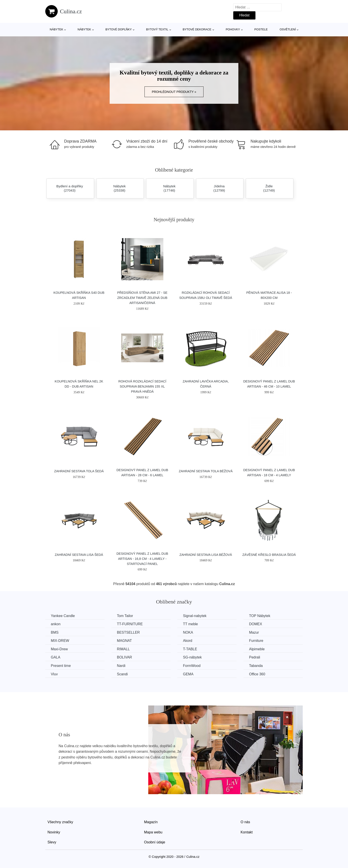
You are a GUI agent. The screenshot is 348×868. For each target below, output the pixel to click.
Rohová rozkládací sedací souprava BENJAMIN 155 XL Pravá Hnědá (142, 386)
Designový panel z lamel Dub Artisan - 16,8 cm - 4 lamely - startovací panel (142, 559)
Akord (188, 641)
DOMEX (256, 624)
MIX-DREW (60, 641)
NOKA (188, 632)
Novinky (54, 832)
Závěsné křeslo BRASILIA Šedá (269, 555)
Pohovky (233, 29)
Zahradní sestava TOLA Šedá (79, 471)
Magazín (151, 822)
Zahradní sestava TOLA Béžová (206, 471)
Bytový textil (157, 29)
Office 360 (257, 674)
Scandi (122, 674)
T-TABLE (190, 649)
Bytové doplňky (119, 29)
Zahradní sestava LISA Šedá (79, 555)
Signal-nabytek (195, 616)
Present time (61, 666)
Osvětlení (288, 29)
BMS (55, 632)
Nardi (121, 666)
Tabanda (256, 666)
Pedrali (255, 657)
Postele (261, 29)
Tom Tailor (125, 616)
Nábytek (56, 29)
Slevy (52, 842)
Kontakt (247, 832)
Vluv (54, 674)
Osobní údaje (155, 842)
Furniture (256, 641)
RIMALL (123, 649)
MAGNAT (124, 641)
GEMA (188, 674)
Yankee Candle (63, 616)
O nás (245, 822)
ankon (56, 624)
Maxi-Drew (59, 649)
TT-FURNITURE (130, 624)
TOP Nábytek (260, 616)
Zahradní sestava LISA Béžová (206, 555)
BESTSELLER (128, 632)
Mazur (254, 632)
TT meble (190, 624)
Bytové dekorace (197, 29)
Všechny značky (60, 822)
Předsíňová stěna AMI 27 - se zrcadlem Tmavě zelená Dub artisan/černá (142, 298)
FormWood (192, 666)
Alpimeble (257, 649)
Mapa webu (153, 832)
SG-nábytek (192, 657)
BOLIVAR (125, 657)
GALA (56, 657)
